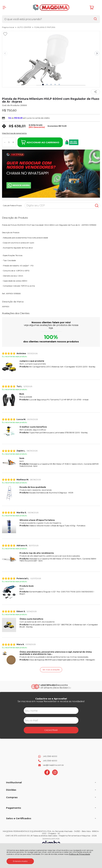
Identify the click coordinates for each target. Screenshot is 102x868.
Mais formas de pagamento (14, 133)
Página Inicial (8, 27)
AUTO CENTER (25, 27)
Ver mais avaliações (51, 670)
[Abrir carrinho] (94, 8)
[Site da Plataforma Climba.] (51, 842)
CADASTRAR (51, 730)
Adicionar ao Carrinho (40, 142)
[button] (43, 85)
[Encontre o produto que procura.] (95, 19)
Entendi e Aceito (20, 861)
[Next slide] (97, 53)
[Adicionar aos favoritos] (5, 34)
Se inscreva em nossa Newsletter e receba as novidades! (51, 701)
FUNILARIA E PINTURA (45, 27)
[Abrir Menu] (4, 8)
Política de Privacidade (80, 854)
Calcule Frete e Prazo (12, 206)
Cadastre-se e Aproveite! (51, 699)
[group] (51, 686)
